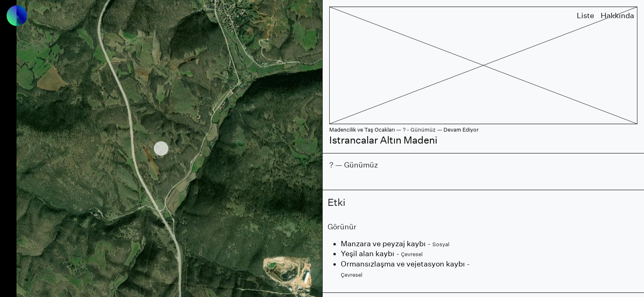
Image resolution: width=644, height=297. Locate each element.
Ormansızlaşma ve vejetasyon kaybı (403, 264)
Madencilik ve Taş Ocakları (362, 130)
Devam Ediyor (461, 130)
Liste (585, 15)
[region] (161, 148)
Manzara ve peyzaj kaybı (383, 244)
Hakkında (617, 15)
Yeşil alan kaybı (368, 253)
